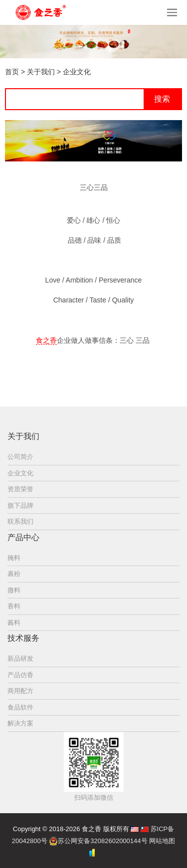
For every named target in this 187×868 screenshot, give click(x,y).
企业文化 (77, 72)
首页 (12, 72)
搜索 (162, 99)
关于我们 (41, 72)
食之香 (46, 340)
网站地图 (162, 841)
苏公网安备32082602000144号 (102, 841)
